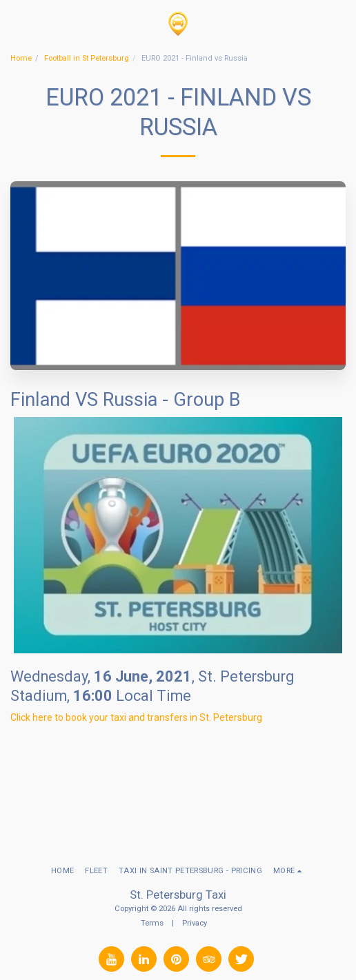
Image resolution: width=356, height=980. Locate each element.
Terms (152, 923)
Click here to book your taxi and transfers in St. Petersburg (136, 717)
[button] (15, 23)
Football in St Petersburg (87, 58)
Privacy (195, 923)
